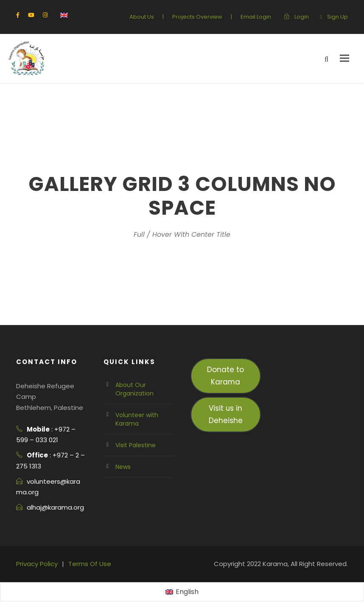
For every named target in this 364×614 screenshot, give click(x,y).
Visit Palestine (134, 445)
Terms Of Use (85, 564)
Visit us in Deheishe (226, 414)
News (123, 467)
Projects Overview (204, 17)
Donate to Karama (225, 376)
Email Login (259, 17)
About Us (152, 17)
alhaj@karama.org (53, 507)
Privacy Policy (36, 564)
